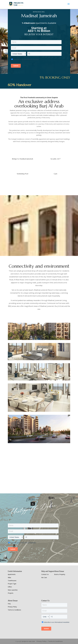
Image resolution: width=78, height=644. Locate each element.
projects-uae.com (28, 641)
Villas (9, 577)
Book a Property (60, 574)
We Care (44, 577)
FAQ (9, 604)
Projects (11, 593)
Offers (10, 587)
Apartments (12, 574)
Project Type (12, 584)
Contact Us (45, 574)
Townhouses (12, 581)
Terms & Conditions (14, 610)
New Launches (13, 590)
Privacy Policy (12, 607)
